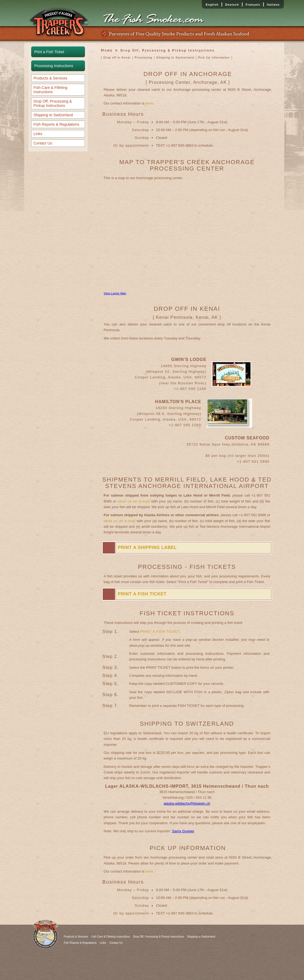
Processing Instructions (54, 66)
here (149, 103)
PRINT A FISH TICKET (142, 594)
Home (107, 50)
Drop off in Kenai (117, 57)
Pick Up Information (214, 57)
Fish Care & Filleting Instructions (51, 90)
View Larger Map (115, 293)
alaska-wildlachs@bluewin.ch (187, 803)
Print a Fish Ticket (49, 52)
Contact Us (43, 143)
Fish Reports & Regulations (56, 124)
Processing (144, 57)
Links (38, 134)
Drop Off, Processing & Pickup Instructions (53, 103)
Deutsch (232, 5)
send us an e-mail (134, 501)
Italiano (273, 5)
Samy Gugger (183, 831)
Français (253, 5)
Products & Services (51, 78)
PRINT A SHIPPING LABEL (147, 547)
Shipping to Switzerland (53, 115)
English (212, 5)
